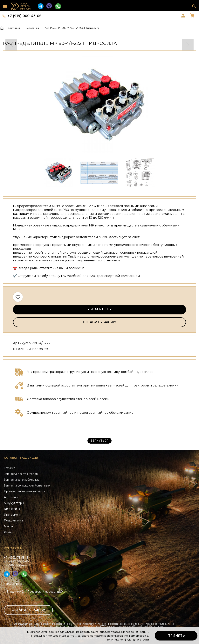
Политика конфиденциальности (127, 640)
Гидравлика (12, 509)
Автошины (11, 497)
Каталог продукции (21, 458)
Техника (10, 468)
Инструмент (12, 515)
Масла (8, 526)
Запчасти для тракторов (21, 474)
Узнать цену (99, 309)
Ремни (9, 532)
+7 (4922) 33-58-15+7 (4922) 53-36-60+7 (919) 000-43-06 (17, 561)
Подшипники (13, 520)
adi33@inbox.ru (14, 584)
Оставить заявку (99, 322)
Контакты (12, 548)
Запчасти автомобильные (22, 480)
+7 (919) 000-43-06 (25, 16)
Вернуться (99, 441)
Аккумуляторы (14, 503)
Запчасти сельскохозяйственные (27, 486)
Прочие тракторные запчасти (25, 491)
